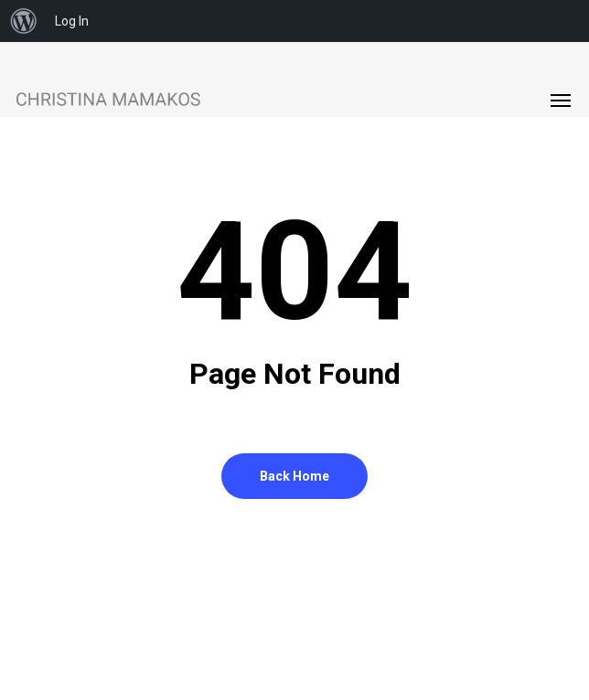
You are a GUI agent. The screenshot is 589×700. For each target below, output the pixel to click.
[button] (561, 100)
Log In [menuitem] (72, 21)
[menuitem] (24, 21)
